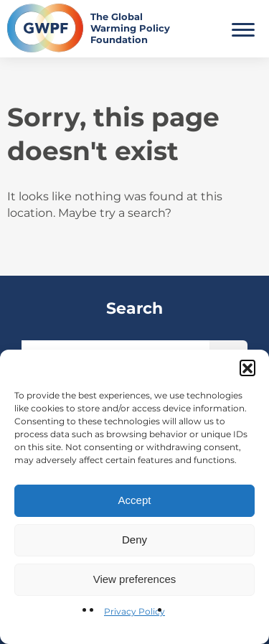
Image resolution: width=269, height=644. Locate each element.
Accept (135, 500)
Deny (134, 540)
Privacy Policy (134, 611)
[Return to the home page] (92, 28)
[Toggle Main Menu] (243, 28)
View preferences (135, 579)
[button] (247, 368)
